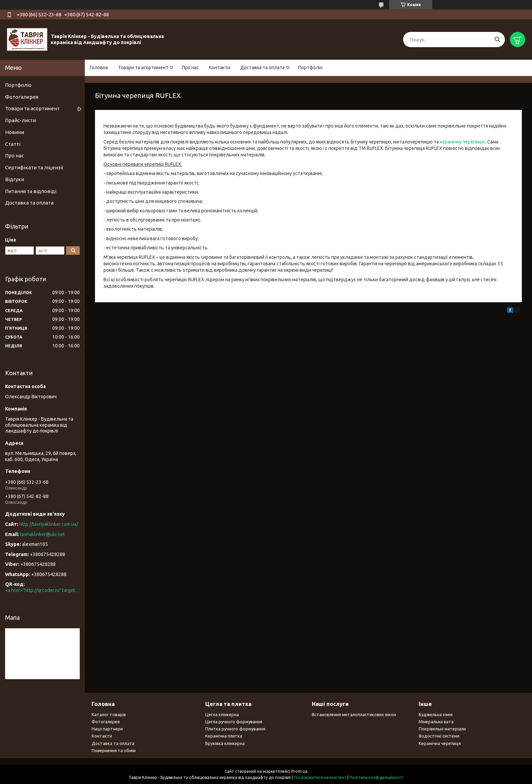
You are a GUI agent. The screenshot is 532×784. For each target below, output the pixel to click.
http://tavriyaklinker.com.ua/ (49, 524)
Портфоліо (310, 68)
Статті (13, 144)
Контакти (220, 68)
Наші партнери (107, 729)
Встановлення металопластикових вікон (354, 714)
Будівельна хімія (436, 714)
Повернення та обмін (114, 750)
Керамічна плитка (224, 736)
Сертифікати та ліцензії (34, 167)
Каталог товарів (109, 714)
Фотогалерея (22, 97)
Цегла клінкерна (222, 714)
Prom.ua (299, 771)
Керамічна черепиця (440, 743)
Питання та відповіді (31, 191)
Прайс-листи (21, 120)
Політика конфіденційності (376, 777)
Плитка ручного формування (235, 729)
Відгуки (15, 179)
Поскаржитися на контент (320, 777)
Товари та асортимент (143, 68)
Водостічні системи (439, 736)
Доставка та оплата (262, 68)
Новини (15, 132)
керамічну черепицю (462, 142)
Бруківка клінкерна (225, 743)
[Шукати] (497, 40)
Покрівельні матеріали (442, 729)
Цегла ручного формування (234, 722)
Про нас (190, 68)
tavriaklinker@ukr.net (42, 534)
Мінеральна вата (436, 722)
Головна (99, 68)
